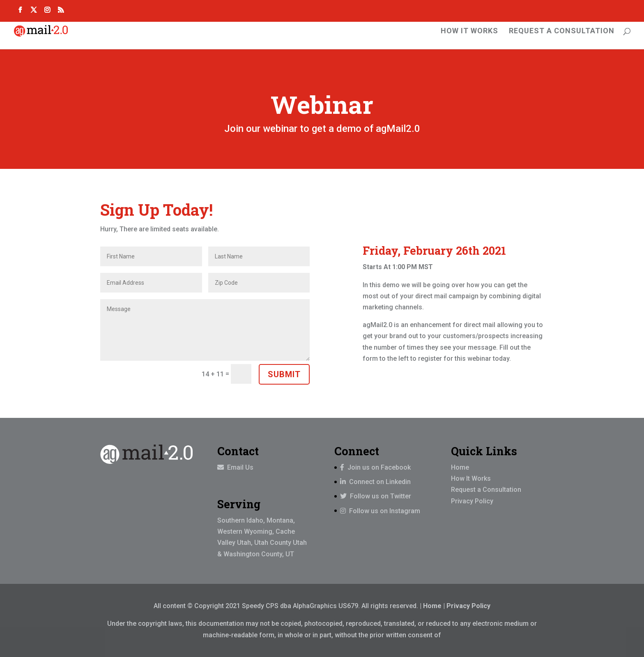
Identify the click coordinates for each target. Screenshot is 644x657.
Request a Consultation (486, 490)
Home (460, 467)
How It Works (469, 31)
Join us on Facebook (375, 467)
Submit (284, 374)
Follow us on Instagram (380, 511)
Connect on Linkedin (375, 482)
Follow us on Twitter (376, 496)
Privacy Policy (472, 501)
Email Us (239, 467)
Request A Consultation (562, 31)
